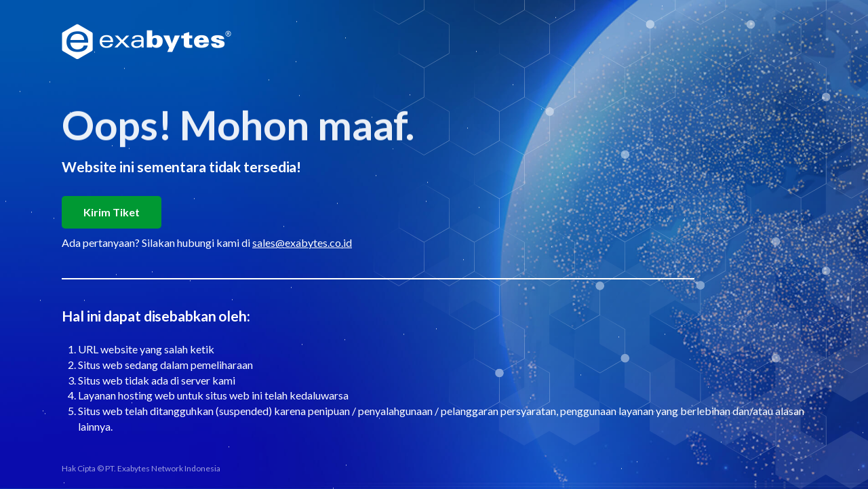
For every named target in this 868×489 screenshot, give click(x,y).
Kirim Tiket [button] (112, 212)
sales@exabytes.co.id (302, 242)
